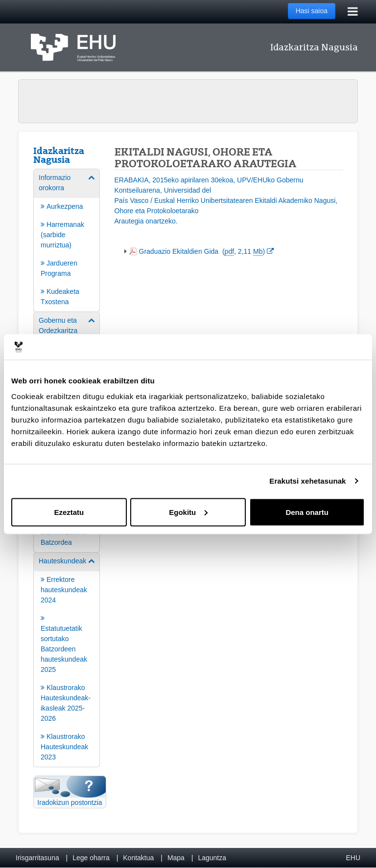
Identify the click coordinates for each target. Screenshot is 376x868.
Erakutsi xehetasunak (307, 481)
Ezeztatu (69, 512)
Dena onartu (307, 512)
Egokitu (188, 512)
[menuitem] (67, 240)
